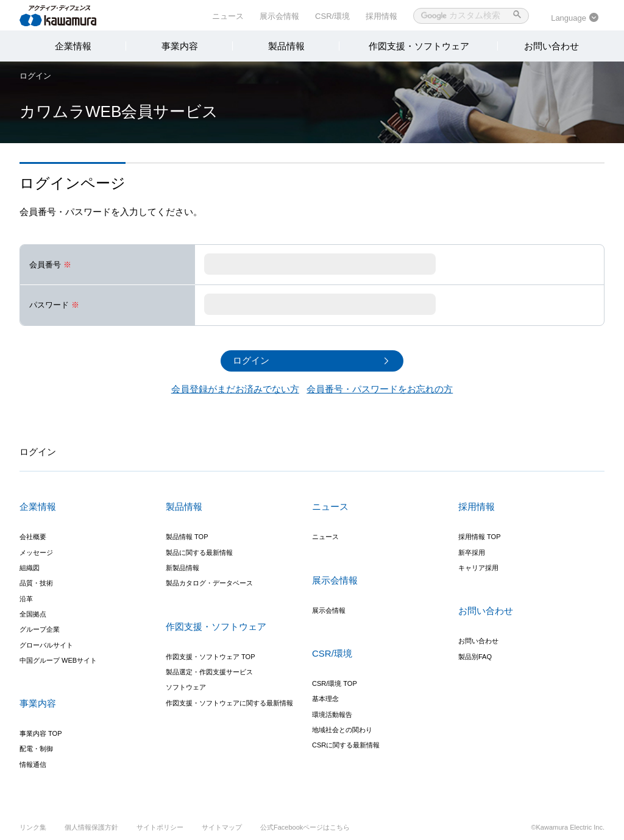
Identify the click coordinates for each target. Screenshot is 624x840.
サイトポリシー (160, 827)
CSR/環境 (332, 16)
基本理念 (325, 699)
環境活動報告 (332, 715)
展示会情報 (279, 16)
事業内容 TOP (41, 733)
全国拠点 (33, 614)
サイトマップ (222, 827)
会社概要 (33, 537)
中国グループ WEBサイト (58, 660)
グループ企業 (40, 630)
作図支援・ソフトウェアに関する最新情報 (229, 703)
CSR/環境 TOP (335, 683)
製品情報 (286, 46)
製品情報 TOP (187, 537)
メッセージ (36, 552)
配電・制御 (36, 749)
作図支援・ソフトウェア (419, 46)
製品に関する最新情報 (199, 552)
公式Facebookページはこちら (305, 827)
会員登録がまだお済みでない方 (235, 389)
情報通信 (33, 764)
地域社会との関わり (342, 730)
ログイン (35, 76)
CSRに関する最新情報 (346, 746)
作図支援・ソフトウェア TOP (210, 657)
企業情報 (73, 46)
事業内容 (180, 46)
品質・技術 (36, 584)
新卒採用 (472, 552)
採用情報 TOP (479, 537)
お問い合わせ (551, 46)
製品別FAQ (475, 657)
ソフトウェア (186, 688)
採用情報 (381, 16)
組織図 (30, 568)
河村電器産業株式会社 (70, 15)
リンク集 (33, 827)
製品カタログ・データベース (209, 584)
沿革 (26, 599)
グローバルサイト (46, 645)
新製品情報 (183, 568)
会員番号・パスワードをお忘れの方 (380, 389)
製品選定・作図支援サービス (209, 672)
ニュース (228, 16)
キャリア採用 (478, 568)
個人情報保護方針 (91, 827)
